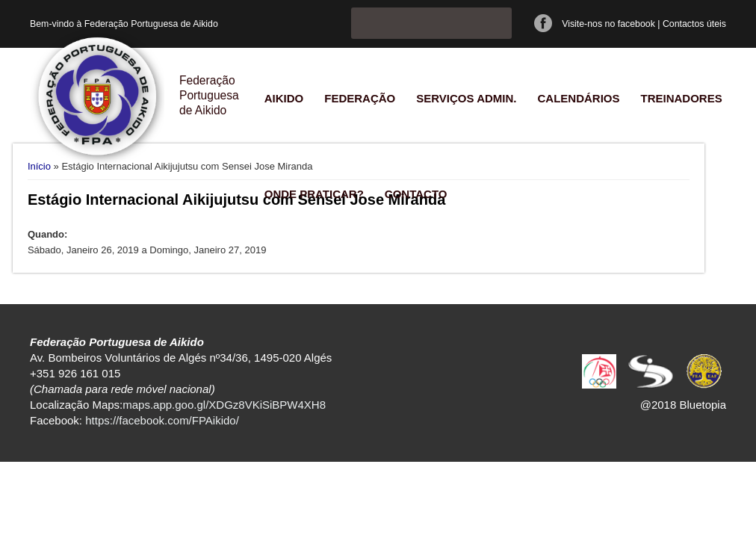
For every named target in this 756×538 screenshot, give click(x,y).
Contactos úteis (694, 24)
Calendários (578, 98)
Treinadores (681, 98)
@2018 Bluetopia (683, 405)
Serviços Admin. (466, 98)
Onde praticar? (314, 194)
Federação (360, 98)
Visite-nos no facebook (608, 24)
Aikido (284, 98)
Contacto (416, 194)
